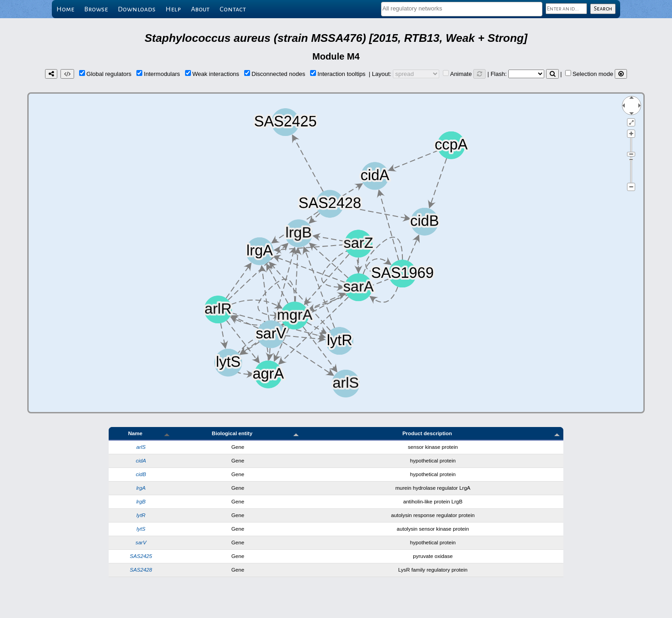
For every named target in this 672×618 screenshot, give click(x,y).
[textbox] (462, 8)
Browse (96, 9)
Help (173, 9)
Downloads (137, 9)
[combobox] (462, 9)
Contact (233, 9)
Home (65, 9)
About (200, 9)
